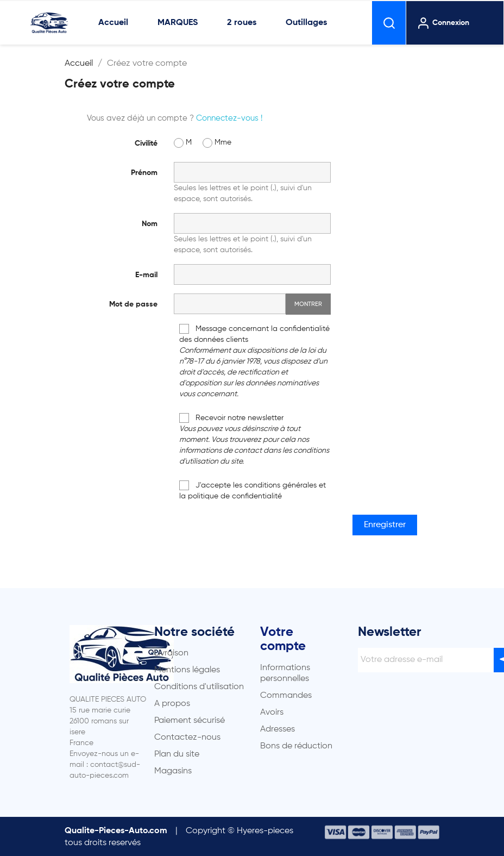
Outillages (306, 23)
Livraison (171, 653)
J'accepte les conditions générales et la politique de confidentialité (253, 490)
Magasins (173, 771)
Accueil (113, 23)
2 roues (242, 23)
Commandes (286, 696)
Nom (150, 224)
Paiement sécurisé (190, 721)
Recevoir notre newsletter (254, 439)
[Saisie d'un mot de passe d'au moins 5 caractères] (230, 304)
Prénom (144, 173)
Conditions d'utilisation (199, 687)
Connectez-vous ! (229, 118)
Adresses (278, 729)
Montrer (308, 304)
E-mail (146, 275)
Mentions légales (187, 670)
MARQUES (178, 23)
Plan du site (177, 754)
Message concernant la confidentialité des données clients (254, 361)
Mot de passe (133, 304)
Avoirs (272, 713)
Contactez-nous (187, 738)
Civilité (146, 143)
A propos (172, 704)
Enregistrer (385, 525)
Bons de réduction (296, 746)
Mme (217, 143)
